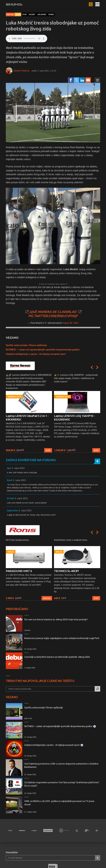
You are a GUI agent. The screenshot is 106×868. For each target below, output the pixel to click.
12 (97, 80)
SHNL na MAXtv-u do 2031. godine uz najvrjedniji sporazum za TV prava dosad (59, 803)
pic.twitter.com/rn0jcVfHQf (53, 316)
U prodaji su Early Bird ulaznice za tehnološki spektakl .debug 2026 (57, 657)
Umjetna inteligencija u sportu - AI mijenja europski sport (36, 354)
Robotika (10, 14)
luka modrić (42, 14)
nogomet (32, 14)
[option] (29, 413)
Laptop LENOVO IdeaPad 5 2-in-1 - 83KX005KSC (27, 418)
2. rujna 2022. (18, 468)
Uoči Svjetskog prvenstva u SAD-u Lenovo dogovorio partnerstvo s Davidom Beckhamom (61, 765)
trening (51, 14)
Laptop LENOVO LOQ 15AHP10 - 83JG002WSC (74, 418)
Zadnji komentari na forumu (31, 460)
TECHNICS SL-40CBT (67, 571)
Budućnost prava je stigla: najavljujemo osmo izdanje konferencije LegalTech (62, 638)
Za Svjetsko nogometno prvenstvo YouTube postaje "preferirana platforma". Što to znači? (62, 784)
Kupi (48, 450)
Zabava (18, 14)
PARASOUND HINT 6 (19, 571)
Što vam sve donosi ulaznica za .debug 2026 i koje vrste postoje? (56, 619)
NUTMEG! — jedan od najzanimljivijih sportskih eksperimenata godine (43, 350)
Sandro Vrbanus (21, 71)
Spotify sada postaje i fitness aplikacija (26, 345)
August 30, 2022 (70, 323)
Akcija (47, 598)
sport (25, 14)
